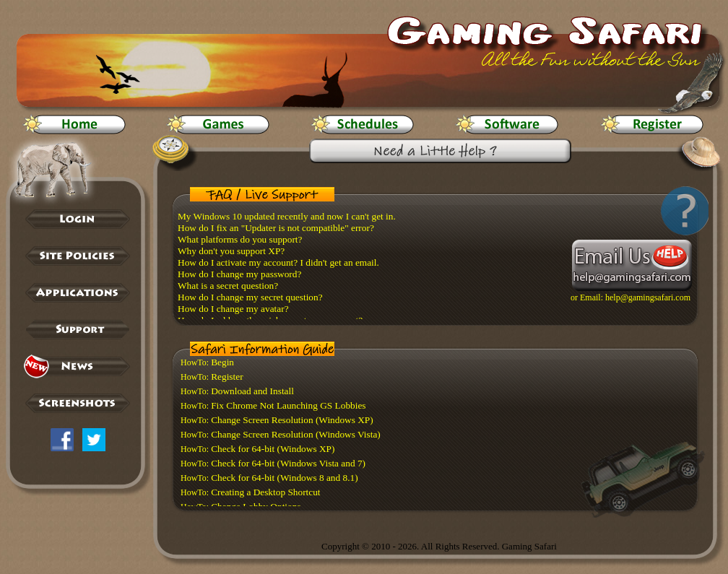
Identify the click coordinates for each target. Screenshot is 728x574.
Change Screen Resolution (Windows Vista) (296, 434)
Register (227, 377)
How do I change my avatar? (233, 309)
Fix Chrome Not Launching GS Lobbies (288, 405)
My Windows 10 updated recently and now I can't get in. (287, 216)
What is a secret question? (228, 286)
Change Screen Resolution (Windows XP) (292, 420)
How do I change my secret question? (250, 297)
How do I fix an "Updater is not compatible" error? (276, 228)
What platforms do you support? (240, 239)
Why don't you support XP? (231, 251)
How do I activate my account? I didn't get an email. (278, 262)
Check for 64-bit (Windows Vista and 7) (288, 463)
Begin (222, 362)
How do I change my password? (239, 274)
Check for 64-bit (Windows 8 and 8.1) (284, 478)
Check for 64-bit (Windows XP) (273, 449)
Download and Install (252, 391)
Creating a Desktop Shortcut (265, 492)
